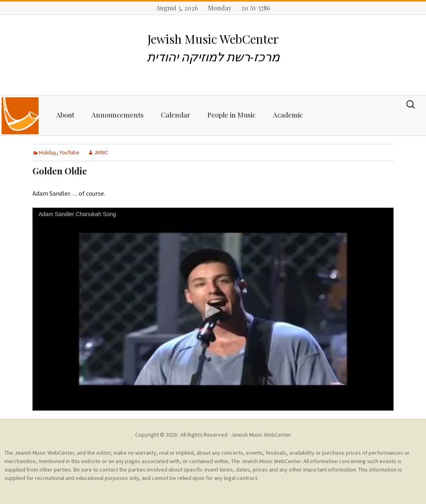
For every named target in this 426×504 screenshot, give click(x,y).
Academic (288, 115)
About (65, 115)
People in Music (231, 115)
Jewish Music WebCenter (261, 435)
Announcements (118, 115)
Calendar (175, 115)
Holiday (48, 152)
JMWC (101, 152)
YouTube (69, 152)
